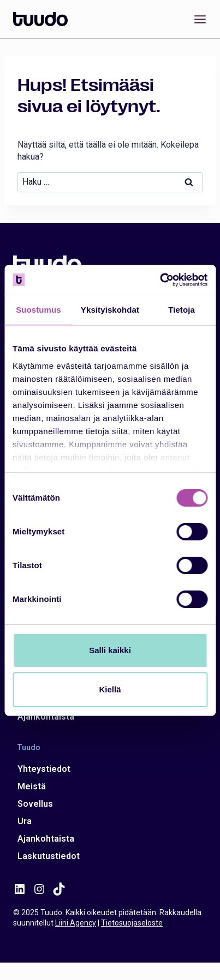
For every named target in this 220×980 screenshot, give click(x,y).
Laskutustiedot (49, 856)
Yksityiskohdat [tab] (110, 310)
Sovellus (35, 804)
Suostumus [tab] (38, 310)
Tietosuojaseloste (132, 923)
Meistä (32, 786)
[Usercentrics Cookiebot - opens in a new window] (160, 280)
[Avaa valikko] (198, 19)
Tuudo (29, 747)
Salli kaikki (110, 650)
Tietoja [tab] (182, 310)
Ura (25, 821)
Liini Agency (76, 923)
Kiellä (110, 689)
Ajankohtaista (46, 717)
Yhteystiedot (44, 769)
